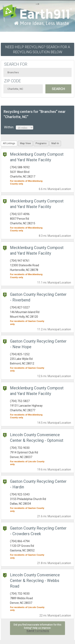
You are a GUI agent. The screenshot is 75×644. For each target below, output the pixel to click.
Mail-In (55, 143)
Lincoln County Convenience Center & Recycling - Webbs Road (35, 581)
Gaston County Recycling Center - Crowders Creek (38, 531)
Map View (25, 143)
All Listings (9, 143)
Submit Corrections (38, 631)
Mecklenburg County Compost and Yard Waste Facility (37, 250)
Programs (41, 143)
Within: (19, 127)
